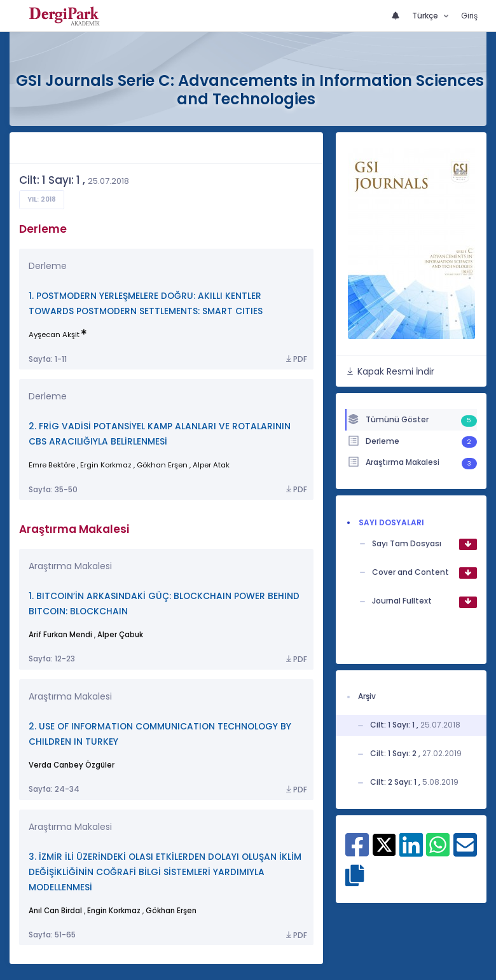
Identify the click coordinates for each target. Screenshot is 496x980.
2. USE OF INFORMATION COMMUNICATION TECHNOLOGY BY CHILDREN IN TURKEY (160, 734)
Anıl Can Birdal (55, 911)
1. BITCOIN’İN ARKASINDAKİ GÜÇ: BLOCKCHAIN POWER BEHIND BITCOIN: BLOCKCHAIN (164, 604)
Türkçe (426, 16)
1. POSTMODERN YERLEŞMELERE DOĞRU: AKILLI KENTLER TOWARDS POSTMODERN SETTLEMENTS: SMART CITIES (146, 304)
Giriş (469, 16)
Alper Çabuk (120, 635)
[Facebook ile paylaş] (357, 852)
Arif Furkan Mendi (60, 635)
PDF (296, 359)
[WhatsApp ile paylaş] (438, 852)
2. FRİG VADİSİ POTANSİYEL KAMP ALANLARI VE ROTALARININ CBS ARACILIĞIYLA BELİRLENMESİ (160, 434)
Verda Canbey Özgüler (72, 765)
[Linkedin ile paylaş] (411, 852)
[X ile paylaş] (384, 844)
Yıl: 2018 (42, 199)
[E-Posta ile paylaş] (465, 852)
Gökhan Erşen (171, 911)
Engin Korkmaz (114, 911)
